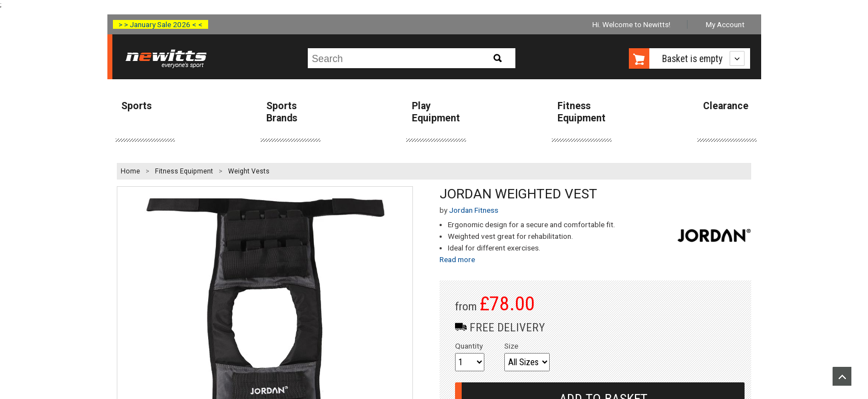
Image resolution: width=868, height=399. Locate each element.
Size (511, 346)
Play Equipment (436, 112)
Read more (457, 259)
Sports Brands (282, 112)
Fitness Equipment (582, 112)
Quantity (469, 346)
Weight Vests (249, 171)
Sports (136, 106)
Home (130, 171)
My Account (725, 24)
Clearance (726, 106)
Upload (842, 376)
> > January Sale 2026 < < (161, 24)
